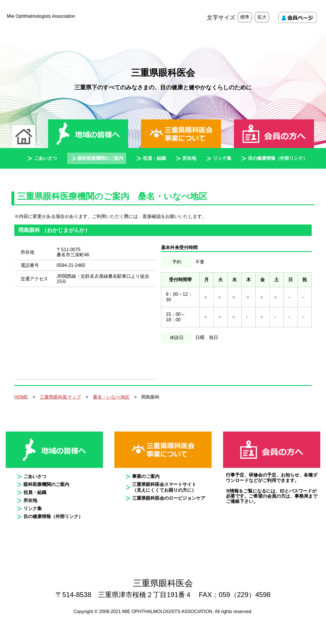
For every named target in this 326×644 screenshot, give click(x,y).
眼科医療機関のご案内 (100, 158)
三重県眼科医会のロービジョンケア (169, 498)
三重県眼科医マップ (60, 397)
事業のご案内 (146, 476)
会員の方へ (274, 134)
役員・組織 (154, 158)
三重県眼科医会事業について (181, 134)
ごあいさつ (45, 158)
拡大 (262, 17)
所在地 (189, 158)
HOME (21, 397)
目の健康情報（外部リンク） (278, 158)
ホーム (24, 137)
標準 (245, 17)
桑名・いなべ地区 (111, 397)
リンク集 (222, 158)
